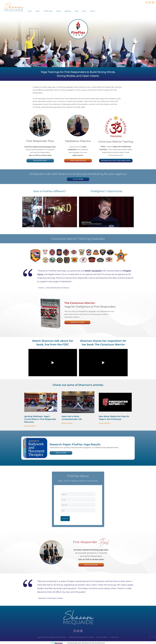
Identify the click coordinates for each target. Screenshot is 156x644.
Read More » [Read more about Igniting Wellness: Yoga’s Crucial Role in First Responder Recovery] (30, 426)
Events (58, 11)
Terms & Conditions (102, 636)
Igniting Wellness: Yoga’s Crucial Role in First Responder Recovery (40, 419)
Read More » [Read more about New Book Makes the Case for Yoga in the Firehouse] (105, 423)
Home (30, 11)
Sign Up (66, 518)
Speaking (68, 11)
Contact (92, 11)
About (38, 11)
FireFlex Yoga (48, 11)
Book (77, 11)
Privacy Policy (115, 636)
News (84, 11)
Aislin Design (90, 636)
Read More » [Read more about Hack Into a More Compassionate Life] (68, 423)
